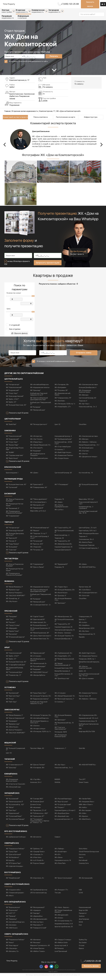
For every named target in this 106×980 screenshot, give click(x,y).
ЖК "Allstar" (10, 810)
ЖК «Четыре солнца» (38, 732)
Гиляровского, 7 (60, 751)
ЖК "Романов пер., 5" (13, 678)
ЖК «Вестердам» (85, 813)
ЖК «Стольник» (36, 659)
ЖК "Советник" (11, 553)
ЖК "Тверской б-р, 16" (62, 544)
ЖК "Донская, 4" (60, 599)
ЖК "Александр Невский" (15, 399)
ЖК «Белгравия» (60, 390)
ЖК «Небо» (83, 810)
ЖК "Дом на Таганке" (38, 768)
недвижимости (8, 17)
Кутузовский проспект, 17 (64, 822)
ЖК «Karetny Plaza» (86, 545)
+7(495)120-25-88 (92, 964)
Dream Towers (84, 785)
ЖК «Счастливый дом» (63, 450)
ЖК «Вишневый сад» (62, 819)
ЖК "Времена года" (13, 593)
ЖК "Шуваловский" (13, 816)
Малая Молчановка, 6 (62, 674)
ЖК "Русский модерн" (38, 669)
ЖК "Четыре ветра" (13, 387)
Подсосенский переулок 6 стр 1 (88, 506)
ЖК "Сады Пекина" (13, 547)
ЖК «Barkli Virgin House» (63, 455)
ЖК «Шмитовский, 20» (38, 625)
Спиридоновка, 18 (85, 620)
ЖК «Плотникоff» (37, 451)
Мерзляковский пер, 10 (87, 637)
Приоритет (83, 916)
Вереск (81, 951)
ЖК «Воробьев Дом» (62, 816)
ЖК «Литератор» (36, 439)
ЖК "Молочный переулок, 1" (64, 702)
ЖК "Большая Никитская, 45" (16, 408)
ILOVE (81, 896)
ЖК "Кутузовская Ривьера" (15, 822)
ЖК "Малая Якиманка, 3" (14, 590)
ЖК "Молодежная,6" (38, 910)
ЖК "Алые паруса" (12, 948)
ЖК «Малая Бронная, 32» (63, 620)
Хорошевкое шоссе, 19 (63, 863)
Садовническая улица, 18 (88, 724)
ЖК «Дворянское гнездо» (88, 460)
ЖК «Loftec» (59, 513)
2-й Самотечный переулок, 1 (89, 551)
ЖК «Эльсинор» (12, 951)
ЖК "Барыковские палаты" (40, 702)
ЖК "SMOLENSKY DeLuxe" (39, 675)
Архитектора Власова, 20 (64, 930)
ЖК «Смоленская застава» (88, 387)
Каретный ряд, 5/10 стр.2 (88, 534)
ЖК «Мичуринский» (62, 918)
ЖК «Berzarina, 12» (12, 954)
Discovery (82, 857)
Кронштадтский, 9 (61, 948)
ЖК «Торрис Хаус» (61, 590)
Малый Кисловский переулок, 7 (89, 666)
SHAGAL (57, 785)
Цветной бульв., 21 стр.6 (88, 531)
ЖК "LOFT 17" (11, 916)
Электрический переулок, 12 (65, 633)
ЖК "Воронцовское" (13, 910)
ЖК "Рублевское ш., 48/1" (39, 816)
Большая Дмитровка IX (63, 553)
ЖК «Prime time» (36, 860)
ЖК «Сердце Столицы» (63, 943)
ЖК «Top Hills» (35, 782)
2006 (45, 101)
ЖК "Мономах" (35, 945)
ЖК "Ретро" (10, 702)
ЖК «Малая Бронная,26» (63, 547)
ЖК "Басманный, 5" (13, 511)
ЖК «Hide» (83, 816)
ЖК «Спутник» (84, 454)
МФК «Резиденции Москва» (89, 536)
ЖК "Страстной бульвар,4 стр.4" (40, 540)
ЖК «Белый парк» (61, 855)
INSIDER (57, 782)
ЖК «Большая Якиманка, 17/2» (63, 602)
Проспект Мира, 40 (37, 751)
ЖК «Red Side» (60, 404)
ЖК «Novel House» (61, 596)
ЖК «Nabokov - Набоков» (88, 445)
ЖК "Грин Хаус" (11, 813)
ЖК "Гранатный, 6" (37, 487)
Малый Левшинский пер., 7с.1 (89, 448)
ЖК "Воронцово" (12, 913)
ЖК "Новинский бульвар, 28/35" (15, 672)
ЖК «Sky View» (84, 634)
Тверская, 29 (59, 541)
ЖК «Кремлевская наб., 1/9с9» (63, 397)
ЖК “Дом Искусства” (62, 682)
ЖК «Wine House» (12, 730)
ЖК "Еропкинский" (12, 696)
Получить (54, 56)
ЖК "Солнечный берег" (14, 819)
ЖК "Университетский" (38, 931)
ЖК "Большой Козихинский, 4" (89, 488)
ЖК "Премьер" (11, 919)
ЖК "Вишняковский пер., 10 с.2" (64, 726)
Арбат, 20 (82, 674)
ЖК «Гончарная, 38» (62, 387)
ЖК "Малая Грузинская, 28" (40, 636)
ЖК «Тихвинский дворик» (15, 896)
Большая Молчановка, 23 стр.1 (64, 678)
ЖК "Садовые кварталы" (15, 458)
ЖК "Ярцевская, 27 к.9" (38, 813)
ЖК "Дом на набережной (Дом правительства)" (39, 402)
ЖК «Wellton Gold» (61, 945)
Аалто (81, 860)
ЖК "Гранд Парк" (12, 855)
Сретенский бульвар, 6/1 (88, 401)
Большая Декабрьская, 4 (88, 390)
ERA (80, 732)
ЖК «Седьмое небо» (13, 893)
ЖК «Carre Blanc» (85, 593)
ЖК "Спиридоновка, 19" (63, 401)
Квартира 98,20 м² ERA (87, 734)
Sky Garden (83, 945)
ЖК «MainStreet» (85, 822)
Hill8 (80, 893)
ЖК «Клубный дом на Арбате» (38, 663)
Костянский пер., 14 (86, 476)
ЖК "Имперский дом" (38, 413)
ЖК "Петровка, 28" (61, 393)
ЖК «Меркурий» (12, 631)
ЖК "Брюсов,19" (12, 541)
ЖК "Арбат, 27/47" (12, 402)
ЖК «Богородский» (86, 881)
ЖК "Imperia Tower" (13, 634)
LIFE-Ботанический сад (38, 896)
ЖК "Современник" (13, 519)
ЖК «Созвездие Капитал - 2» (40, 608)
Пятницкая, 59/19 (61, 735)
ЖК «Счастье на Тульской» (16, 787)
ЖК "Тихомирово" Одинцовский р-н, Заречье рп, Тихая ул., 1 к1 (40, 824)
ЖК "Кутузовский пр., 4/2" (15, 807)
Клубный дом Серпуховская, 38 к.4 (89, 728)
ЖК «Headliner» (84, 628)
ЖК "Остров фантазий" (63, 807)
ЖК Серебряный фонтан (39, 893)
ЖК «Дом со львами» (86, 682)
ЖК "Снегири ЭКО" (37, 802)
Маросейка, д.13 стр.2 (38, 514)
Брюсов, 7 (83, 622)
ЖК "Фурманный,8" (37, 511)
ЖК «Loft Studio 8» (37, 863)
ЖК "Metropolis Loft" (37, 508)
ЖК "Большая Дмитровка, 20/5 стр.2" (15, 537)
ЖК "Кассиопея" (12, 637)
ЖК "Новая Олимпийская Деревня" (63, 914)
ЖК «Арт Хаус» (84, 407)
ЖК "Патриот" (60, 810)
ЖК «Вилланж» (36, 943)
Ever (80, 928)
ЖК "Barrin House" (12, 461)
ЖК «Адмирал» (36, 913)
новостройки (8, 11)
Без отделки (15, 332)
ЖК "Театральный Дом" (14, 675)
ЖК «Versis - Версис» (62, 910)
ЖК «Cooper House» (62, 461)
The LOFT (82, 782)
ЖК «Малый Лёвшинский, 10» (40, 448)
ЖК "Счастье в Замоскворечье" (60, 731)
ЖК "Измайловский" (13, 881)
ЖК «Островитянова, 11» (63, 924)
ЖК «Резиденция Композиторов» (85, 394)
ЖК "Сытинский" (12, 490)
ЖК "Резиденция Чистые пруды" (15, 508)
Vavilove (82, 919)
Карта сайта (53, 975)
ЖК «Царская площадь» (15, 869)
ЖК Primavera (59, 951)
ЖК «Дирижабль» (37, 919)
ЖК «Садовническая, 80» (88, 718)
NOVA (81, 925)
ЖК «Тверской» (36, 550)
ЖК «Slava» (59, 860)
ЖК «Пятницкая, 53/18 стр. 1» (65, 407)
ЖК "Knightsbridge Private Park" (15, 452)
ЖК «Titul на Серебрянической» (61, 509)
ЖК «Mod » (10, 899)
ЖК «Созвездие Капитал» (88, 596)
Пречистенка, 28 (85, 590)
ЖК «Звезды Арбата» (38, 678)
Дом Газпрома (84, 922)
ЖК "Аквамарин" (12, 724)
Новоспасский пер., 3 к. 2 (88, 410)
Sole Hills (82, 751)
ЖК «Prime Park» (60, 866)
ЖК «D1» (58, 857)
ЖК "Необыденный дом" (63, 442)
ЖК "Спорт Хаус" (12, 396)
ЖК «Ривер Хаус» (36, 445)
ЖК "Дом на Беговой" (14, 857)
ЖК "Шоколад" (35, 393)
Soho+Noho (83, 852)
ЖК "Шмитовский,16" (38, 622)
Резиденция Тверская (87, 548)
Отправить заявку (84, 356)
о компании (23, 17)
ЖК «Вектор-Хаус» (37, 925)
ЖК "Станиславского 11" (15, 768)
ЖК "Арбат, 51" (11, 405)
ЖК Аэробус (10, 863)
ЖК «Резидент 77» (61, 893)
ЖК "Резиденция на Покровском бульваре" (14, 515)
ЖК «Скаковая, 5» (37, 857)
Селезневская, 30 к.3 (86, 542)
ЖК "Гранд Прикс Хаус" (38, 696)
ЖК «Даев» (34, 476)
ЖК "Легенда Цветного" (39, 427)
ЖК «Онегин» (35, 729)
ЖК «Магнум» (84, 398)
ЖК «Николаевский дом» (39, 461)
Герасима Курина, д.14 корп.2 (65, 813)
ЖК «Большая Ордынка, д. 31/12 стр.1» (40, 725)
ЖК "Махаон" (35, 534)
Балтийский (83, 863)
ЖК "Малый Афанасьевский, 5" (64, 663)
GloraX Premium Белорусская (89, 855)
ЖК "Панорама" (11, 620)
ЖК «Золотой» (84, 599)
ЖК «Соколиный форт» (38, 505)
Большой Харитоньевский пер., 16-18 (88, 515)
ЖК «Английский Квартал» (40, 387)
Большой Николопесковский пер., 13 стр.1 (89, 678)
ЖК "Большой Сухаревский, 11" (16, 752)
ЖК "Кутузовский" (12, 802)
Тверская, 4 (83, 539)
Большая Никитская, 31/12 (64, 671)
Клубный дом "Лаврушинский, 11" (41, 406)
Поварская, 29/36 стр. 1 (87, 662)
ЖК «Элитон (83, 457)
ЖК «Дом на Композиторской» (85, 670)
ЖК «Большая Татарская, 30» (41, 699)
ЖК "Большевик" (12, 550)
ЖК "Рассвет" (11, 625)
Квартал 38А (83, 913)
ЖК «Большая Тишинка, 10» (64, 639)
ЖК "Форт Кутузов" (61, 805)
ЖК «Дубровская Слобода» (16, 840)
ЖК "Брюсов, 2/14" (37, 547)
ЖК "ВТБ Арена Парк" (13, 866)
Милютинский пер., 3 (62, 538)
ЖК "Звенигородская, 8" (15, 805)
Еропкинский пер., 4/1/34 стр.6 (63, 446)
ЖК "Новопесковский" (14, 390)
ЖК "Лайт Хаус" (11, 705)
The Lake (58, 896)
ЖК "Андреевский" (13, 393)
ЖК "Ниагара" (35, 916)
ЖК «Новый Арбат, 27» (63, 410)
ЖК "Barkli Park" (11, 427)
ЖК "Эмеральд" (11, 922)
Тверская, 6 (83, 404)
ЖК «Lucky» (83, 625)
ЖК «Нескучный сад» (13, 790)
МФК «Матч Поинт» (86, 807)
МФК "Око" (10, 622)
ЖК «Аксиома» (36, 810)
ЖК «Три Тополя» (36, 442)
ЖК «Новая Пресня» (37, 951)
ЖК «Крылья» (84, 819)
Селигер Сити (84, 866)
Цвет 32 (57, 427)
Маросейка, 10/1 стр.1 (86, 502)
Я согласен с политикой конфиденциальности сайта (28, 61)
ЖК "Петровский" (36, 544)
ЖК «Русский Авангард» (63, 802)
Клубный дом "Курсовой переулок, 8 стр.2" (39, 397)
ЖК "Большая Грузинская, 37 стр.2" (40, 632)
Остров (82, 948)
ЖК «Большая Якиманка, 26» (65, 593)
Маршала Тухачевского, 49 (40, 948)
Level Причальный (61, 954)
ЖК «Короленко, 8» (37, 881)
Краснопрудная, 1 (12, 476)
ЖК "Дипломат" (60, 606)
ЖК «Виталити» (36, 840)
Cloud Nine (83, 427)
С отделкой (14, 328)
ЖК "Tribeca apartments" (39, 502)
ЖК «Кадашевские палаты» (40, 390)
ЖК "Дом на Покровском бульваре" (15, 503)
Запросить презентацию (48, 263)
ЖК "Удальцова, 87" (37, 819)
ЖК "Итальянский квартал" (40, 531)
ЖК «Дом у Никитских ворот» (41, 639)
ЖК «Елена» (59, 921)
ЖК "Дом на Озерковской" (15, 721)
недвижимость (23, 11)
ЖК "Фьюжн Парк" (12, 448)
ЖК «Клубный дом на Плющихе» (38, 457)
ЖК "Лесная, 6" (11, 544)
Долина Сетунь (36, 807)
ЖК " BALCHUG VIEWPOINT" (16, 599)
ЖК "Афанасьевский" (38, 656)
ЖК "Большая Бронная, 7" (39, 628)
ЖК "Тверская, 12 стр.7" (39, 536)
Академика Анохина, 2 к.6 (64, 927)
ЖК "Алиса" (10, 945)
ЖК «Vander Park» (85, 802)
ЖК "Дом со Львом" (37, 570)
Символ (57, 840)
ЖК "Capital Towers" (37, 620)
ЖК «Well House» (12, 931)
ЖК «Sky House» (12, 604)
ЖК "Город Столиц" (13, 628)
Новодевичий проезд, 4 (63, 439)
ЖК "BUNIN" (10, 455)
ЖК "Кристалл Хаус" (13, 699)
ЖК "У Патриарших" (61, 487)
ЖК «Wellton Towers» (38, 954)
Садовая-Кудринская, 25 (63, 550)
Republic (82, 640)
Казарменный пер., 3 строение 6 (86, 510)
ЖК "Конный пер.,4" (13, 602)
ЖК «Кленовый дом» (86, 451)
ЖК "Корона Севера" (38, 866)
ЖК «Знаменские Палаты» (64, 458)
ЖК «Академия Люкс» (87, 805)
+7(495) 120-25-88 (70, 4)
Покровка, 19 (59, 502)
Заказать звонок (90, 4)
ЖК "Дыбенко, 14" (37, 852)
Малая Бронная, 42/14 (87, 631)
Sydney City (83, 943)
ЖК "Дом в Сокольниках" (63, 881)
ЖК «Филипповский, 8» (38, 667)
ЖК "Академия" (36, 454)
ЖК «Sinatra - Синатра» (63, 636)
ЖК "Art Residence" (13, 860)
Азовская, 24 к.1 (36, 785)
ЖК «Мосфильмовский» (39, 922)
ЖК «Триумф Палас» (38, 855)
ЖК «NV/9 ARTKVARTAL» (87, 570)
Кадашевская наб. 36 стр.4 (89, 721)
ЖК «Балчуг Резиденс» (14, 596)
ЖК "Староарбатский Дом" (16, 668)
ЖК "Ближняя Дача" (37, 805)
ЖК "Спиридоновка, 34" (39, 490)
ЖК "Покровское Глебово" (15, 852)
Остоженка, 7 (60, 452)
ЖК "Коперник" (35, 410)
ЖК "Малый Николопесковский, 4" (63, 667)
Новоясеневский (85, 910)
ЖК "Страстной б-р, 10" (63, 531)
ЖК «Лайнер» (59, 852)
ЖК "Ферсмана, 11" (37, 928)
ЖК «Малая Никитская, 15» (40, 642)
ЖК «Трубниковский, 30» (63, 656)
